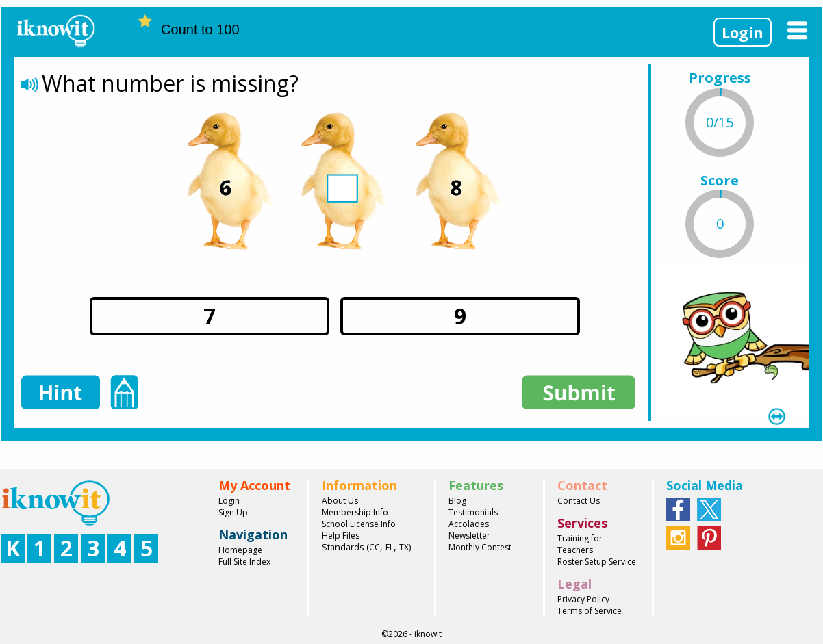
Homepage (240, 550)
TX (404, 547)
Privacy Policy (583, 599)
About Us (340, 501)
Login (743, 32)
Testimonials (473, 512)
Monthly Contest (480, 547)
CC (375, 547)
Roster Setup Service (597, 562)
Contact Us (579, 501)
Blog (457, 501)
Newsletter (469, 536)
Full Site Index (244, 562)
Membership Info (355, 512)
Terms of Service (590, 611)
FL (390, 547)
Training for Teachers (580, 544)
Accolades (469, 524)
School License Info (359, 524)
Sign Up (233, 512)
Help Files (341, 536)
